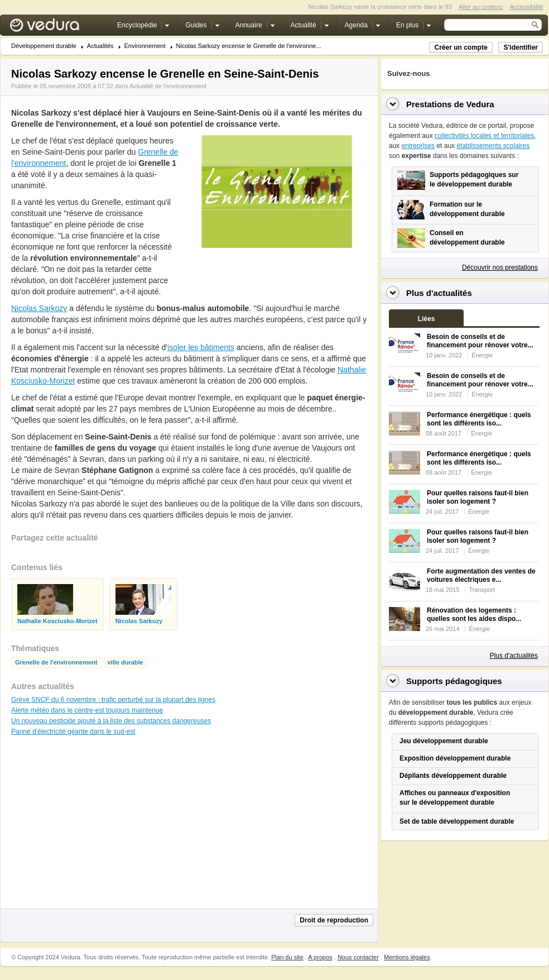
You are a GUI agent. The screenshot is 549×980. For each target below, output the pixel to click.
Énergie (482, 355)
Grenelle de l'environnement (56, 663)
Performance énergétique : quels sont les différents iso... (479, 419)
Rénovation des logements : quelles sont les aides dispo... (474, 615)
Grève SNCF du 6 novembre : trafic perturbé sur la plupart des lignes (113, 700)
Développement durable (44, 46)
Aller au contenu (481, 7)
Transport (482, 590)
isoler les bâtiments (201, 347)
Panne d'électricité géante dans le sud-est (73, 732)
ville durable (126, 663)
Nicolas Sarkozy (39, 308)
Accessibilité (526, 7)
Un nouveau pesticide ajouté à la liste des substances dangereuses (111, 721)
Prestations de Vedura (450, 104)
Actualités (100, 46)
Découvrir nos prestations (500, 267)
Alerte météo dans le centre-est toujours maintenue (87, 710)
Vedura (58, 28)
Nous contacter (358, 957)
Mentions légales (407, 957)
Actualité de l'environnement (168, 86)
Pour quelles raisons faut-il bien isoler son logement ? (478, 497)
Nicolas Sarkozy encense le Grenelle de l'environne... (249, 46)
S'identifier (521, 47)
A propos (320, 957)
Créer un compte (461, 47)
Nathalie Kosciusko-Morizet (57, 621)
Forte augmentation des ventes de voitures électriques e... (481, 575)
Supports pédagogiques (454, 681)
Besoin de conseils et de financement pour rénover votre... (480, 341)
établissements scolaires (493, 146)
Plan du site (287, 957)
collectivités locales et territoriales (484, 136)
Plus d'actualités (514, 656)
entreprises (418, 146)
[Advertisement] (95, 828)
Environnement (145, 46)
